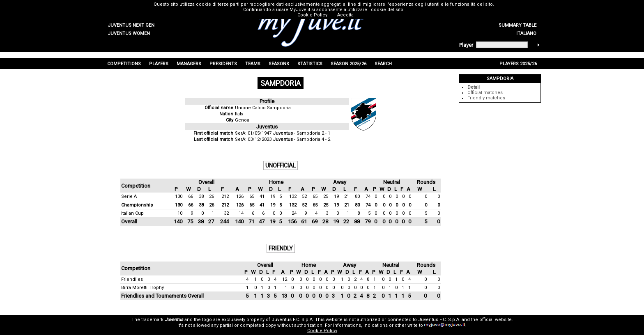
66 (191, 196)
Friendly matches (486, 98)
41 (262, 196)
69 (315, 221)
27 (211, 221)
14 (241, 213)
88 (357, 221)
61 (304, 221)
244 (224, 221)
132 (293, 196)
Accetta (345, 15)
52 (304, 196)
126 (240, 196)
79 (368, 221)
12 (285, 279)
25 (326, 196)
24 (294, 213)
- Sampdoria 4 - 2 (301, 139)
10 (180, 213)
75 (190, 221)
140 (178, 221)
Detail (474, 87)
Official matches (485, 93)
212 (225, 196)
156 (292, 221)
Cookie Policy (322, 331)
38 (201, 196)
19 (273, 196)
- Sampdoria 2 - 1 (301, 133)
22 (346, 221)
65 (252, 196)
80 (357, 196)
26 (212, 196)
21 (347, 196)
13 (284, 296)
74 (368, 196)
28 (325, 221)
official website (496, 320)
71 (251, 221)
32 (226, 213)
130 (179, 196)
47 (262, 221)
